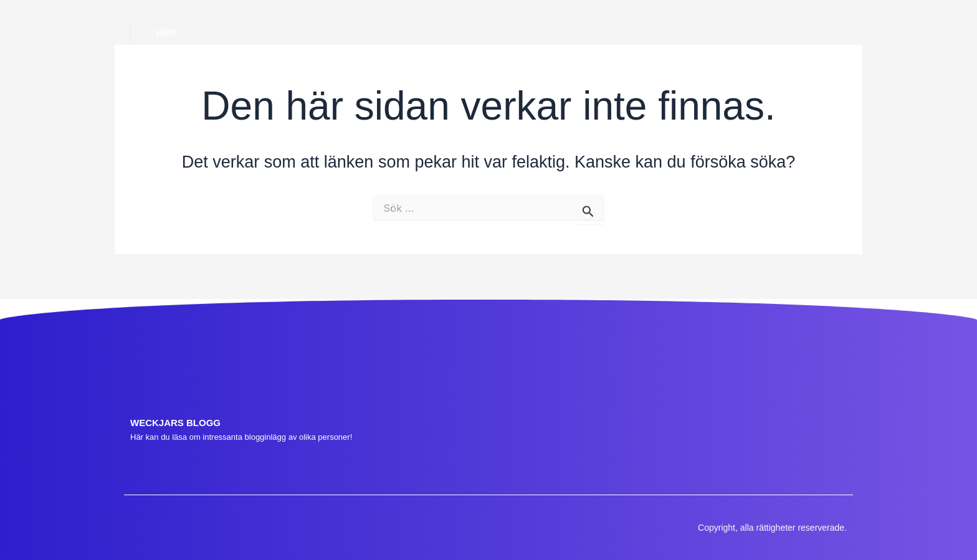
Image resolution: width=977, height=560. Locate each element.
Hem (165, 32)
